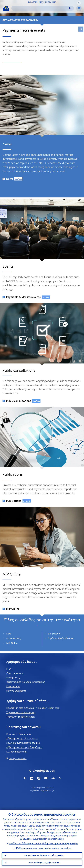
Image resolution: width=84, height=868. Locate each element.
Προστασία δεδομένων (19, 734)
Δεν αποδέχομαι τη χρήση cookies (44, 862)
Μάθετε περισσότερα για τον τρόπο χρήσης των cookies (44, 848)
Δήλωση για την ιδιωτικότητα (22, 738)
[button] (79, 3)
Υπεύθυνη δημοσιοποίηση (20, 717)
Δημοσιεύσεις (14, 638)
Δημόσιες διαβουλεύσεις (61, 638)
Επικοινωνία (13, 686)
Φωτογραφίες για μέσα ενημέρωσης (26, 682)
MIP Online (13, 609)
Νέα (8, 634)
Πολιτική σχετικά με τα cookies (23, 743)
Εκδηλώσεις (54, 634)
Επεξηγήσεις (13, 677)
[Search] (41, 8)
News (9, 179)
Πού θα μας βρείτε (16, 691)
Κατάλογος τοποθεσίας (18, 758)
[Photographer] (82, 133)
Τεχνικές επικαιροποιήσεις (21, 712)
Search (70, 8)
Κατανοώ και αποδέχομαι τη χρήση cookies (44, 855)
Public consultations (19, 401)
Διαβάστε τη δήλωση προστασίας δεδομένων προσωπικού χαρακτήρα (44, 843)
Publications (14, 501)
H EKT (9, 669)
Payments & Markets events (23, 297)
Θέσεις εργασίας (15, 673)
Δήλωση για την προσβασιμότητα (24, 747)
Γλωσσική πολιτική (16, 752)
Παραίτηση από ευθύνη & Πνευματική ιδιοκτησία (33, 708)
